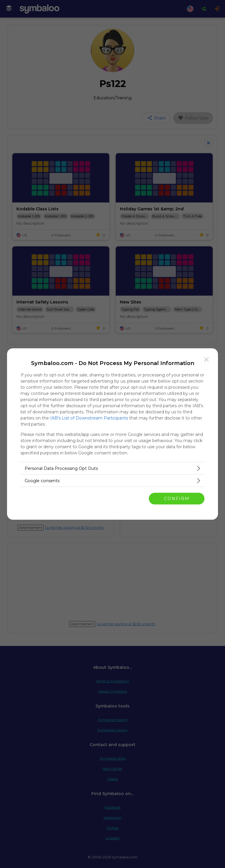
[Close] (207, 360)
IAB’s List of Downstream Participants (89, 418)
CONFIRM (177, 499)
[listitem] (112, 468)
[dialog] (112, 434)
